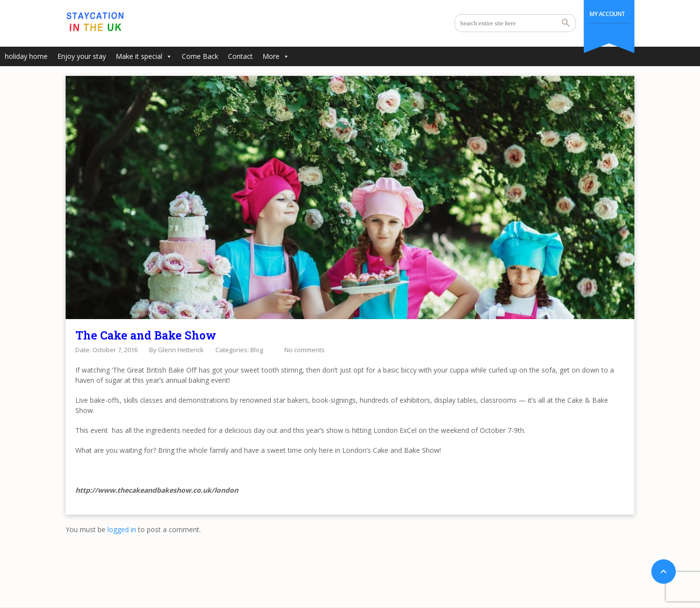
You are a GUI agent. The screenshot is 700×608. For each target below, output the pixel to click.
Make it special (144, 56)
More (276, 56)
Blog (257, 350)
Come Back (200, 56)
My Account (607, 14)
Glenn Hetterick (181, 350)
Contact (240, 56)
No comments (305, 350)
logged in (122, 529)
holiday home (26, 56)
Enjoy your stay (82, 56)
